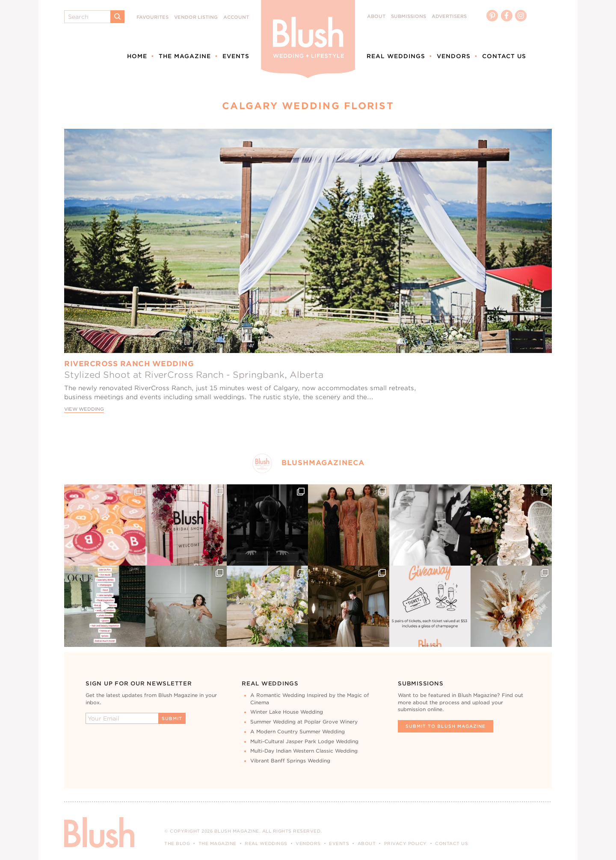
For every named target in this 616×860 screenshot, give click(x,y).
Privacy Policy (406, 843)
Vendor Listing (196, 17)
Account (236, 17)
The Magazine (185, 56)
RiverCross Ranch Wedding (129, 364)
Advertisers (449, 16)
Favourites (153, 17)
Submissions (409, 16)
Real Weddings (396, 56)
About (376, 16)
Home (137, 56)
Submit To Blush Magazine (446, 726)
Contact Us (504, 56)
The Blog (177, 843)
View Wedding (84, 409)
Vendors (454, 56)
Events (236, 56)
